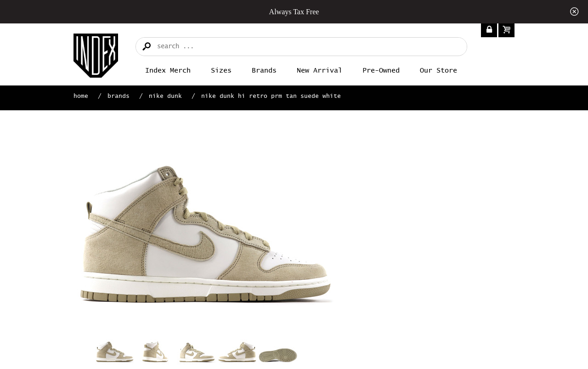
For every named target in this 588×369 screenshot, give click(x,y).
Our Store (438, 71)
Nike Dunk (165, 96)
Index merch (168, 71)
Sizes (221, 71)
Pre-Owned (381, 71)
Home (81, 96)
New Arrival (319, 71)
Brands (264, 71)
